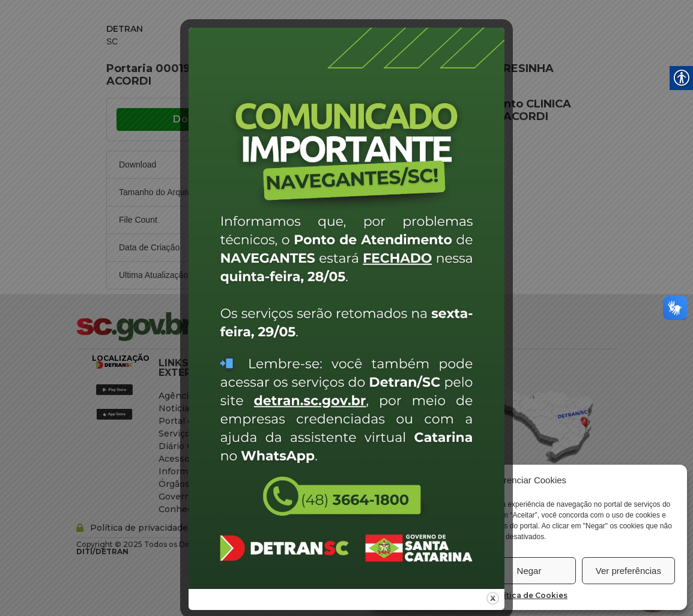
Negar (529, 571)
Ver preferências (628, 571)
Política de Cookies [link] (529, 595)
